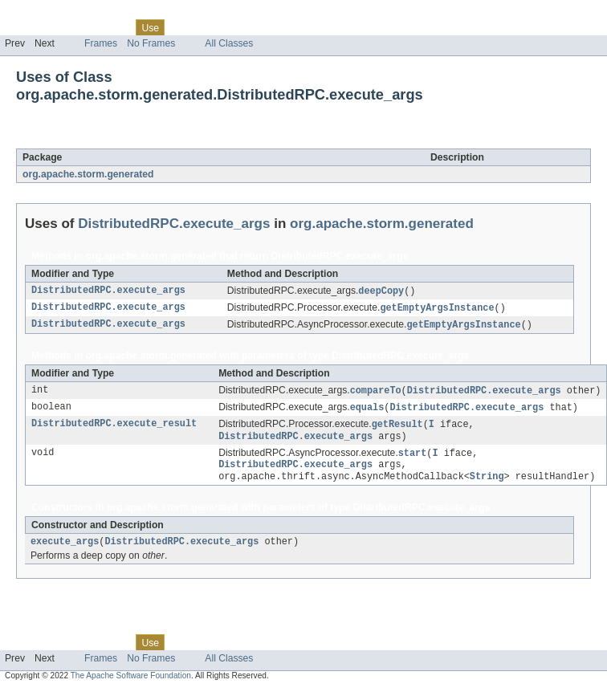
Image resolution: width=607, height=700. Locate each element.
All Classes (229, 43)
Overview (25, 27)
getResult (397, 429)
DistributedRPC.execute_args (179, 140)
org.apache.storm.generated (88, 174)
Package (74, 27)
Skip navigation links (44, 14)
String (487, 485)
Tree (183, 27)
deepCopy (381, 291)
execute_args (65, 551)
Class (115, 27)
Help (306, 27)
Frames (101, 43)
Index (275, 27)
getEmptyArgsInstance (437, 309)
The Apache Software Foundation (131, 686)
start (413, 459)
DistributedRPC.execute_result (114, 429)
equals (367, 411)
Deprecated (228, 27)
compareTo (376, 393)
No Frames (151, 43)
